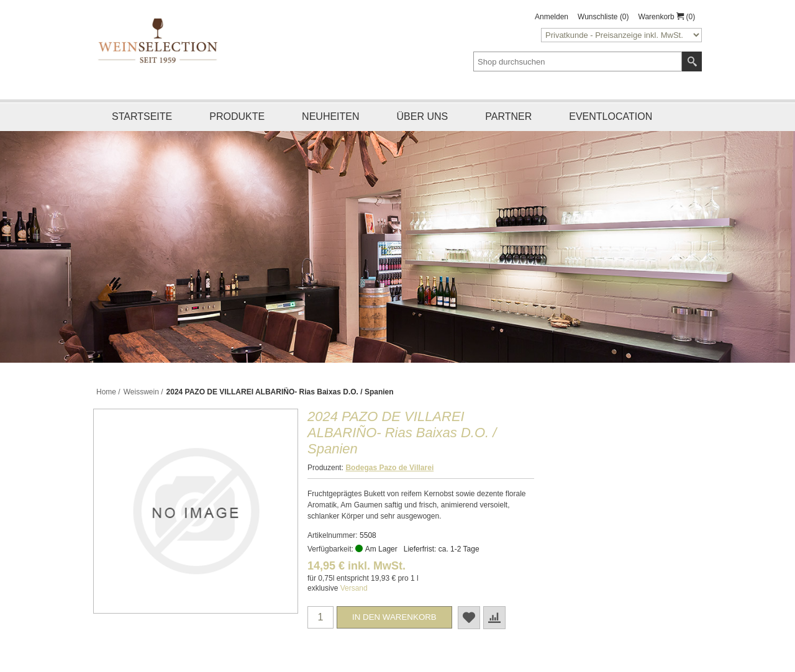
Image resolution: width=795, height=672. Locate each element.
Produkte (237, 116)
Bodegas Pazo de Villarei (389, 468)
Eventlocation (611, 116)
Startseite (142, 116)
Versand (354, 588)
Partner (508, 116)
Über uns (423, 116)
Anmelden (552, 17)
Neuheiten (330, 116)
